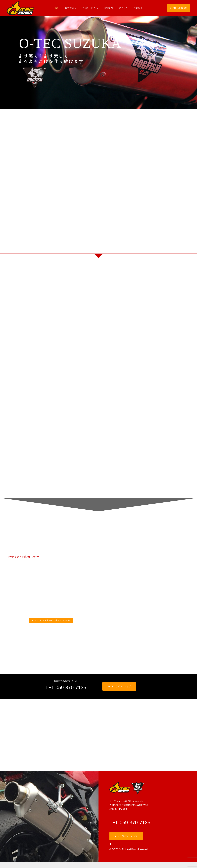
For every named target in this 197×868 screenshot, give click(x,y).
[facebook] (111, 844)
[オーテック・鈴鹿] (21, 2)
